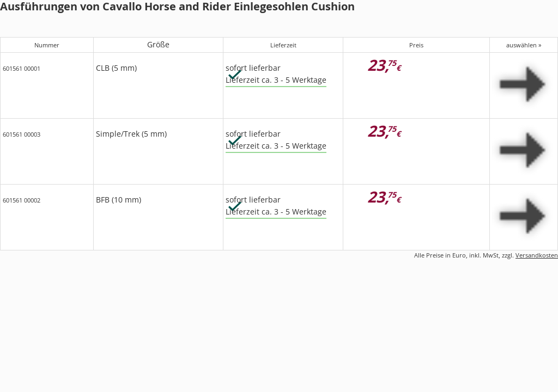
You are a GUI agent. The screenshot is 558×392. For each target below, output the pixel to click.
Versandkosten (537, 255)
